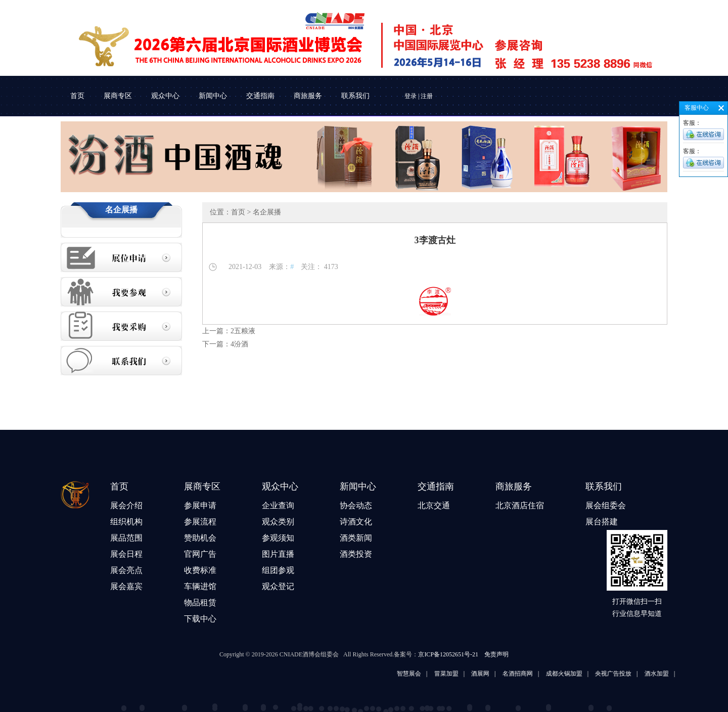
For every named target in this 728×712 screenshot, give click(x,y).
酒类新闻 (356, 538)
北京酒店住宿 (520, 505)
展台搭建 (602, 522)
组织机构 (126, 522)
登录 (411, 96)
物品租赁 (200, 603)
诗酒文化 (356, 522)
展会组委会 (606, 505)
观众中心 (165, 96)
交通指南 (260, 96)
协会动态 (356, 505)
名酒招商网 (526, 674)
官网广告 (200, 554)
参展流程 (200, 522)
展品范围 (126, 538)
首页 (77, 96)
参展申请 (200, 505)
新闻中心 (213, 96)
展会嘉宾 (126, 586)
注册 (427, 96)
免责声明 (496, 654)
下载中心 (200, 619)
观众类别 (278, 522)
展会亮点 (126, 570)
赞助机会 (200, 538)
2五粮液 (243, 331)
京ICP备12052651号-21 (448, 654)
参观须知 (278, 538)
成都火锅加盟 (573, 674)
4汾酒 (239, 344)
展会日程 (126, 554)
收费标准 (200, 570)
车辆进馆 (200, 586)
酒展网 (489, 674)
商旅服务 (308, 96)
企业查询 (278, 505)
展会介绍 (126, 505)
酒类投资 (356, 554)
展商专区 (118, 96)
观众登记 (278, 586)
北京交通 (434, 505)
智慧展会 (418, 674)
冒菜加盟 (455, 674)
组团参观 (278, 570)
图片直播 (278, 554)
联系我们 (355, 96)
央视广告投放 (622, 674)
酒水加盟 (665, 674)
